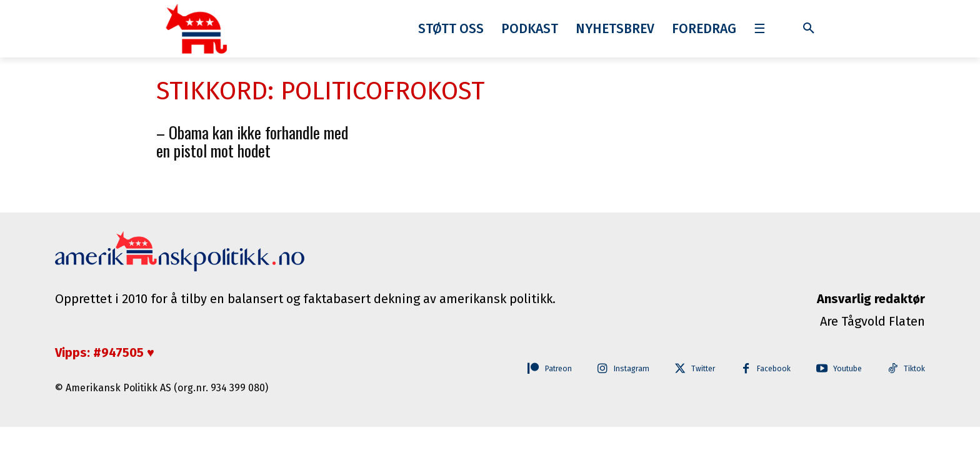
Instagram (612, 369)
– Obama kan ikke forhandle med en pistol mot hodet (252, 141)
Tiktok (914, 369)
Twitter (690, 369)
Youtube (843, 369)
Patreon (533, 369)
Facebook (765, 369)
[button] (809, 29)
